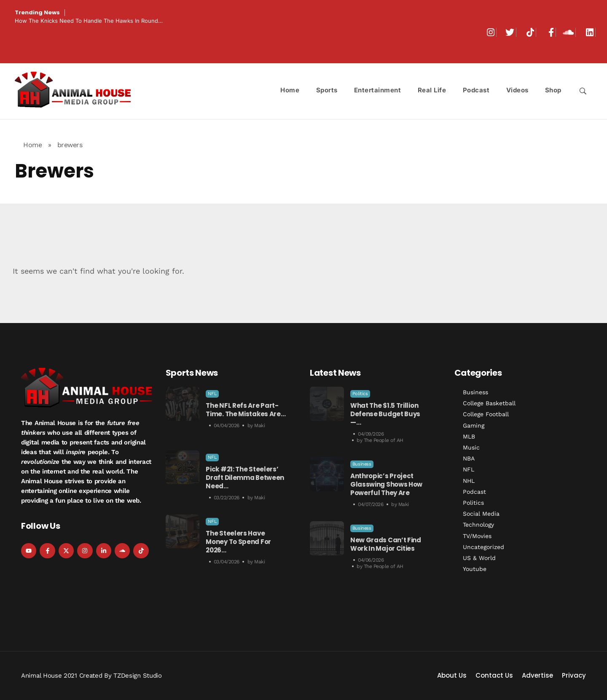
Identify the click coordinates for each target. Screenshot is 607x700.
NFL (212, 394)
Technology (478, 525)
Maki (259, 425)
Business (362, 464)
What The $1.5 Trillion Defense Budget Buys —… (385, 414)
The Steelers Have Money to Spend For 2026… (238, 542)
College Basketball (489, 403)
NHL (469, 481)
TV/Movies (477, 536)
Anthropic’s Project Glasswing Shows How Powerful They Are (386, 484)
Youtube (475, 569)
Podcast (474, 492)
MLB (469, 436)
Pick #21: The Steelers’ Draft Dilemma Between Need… (245, 478)
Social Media (481, 514)
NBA (469, 458)
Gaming (474, 425)
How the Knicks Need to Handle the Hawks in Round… (89, 21)
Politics (360, 394)
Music (471, 447)
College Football (486, 414)
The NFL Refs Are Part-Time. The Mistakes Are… (246, 410)
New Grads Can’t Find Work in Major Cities (386, 544)
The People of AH (384, 440)
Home (32, 145)
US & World (479, 558)
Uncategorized (483, 547)
